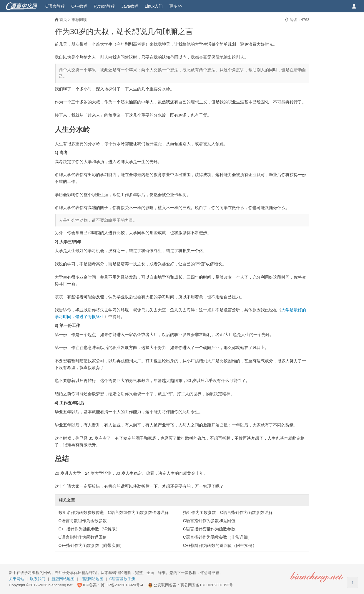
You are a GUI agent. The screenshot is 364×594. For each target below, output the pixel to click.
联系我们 (38, 579)
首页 (63, 20)
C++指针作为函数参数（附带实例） (91, 545)
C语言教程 (55, 6)
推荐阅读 (79, 20)
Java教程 (130, 6)
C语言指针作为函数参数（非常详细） (217, 537)
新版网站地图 (63, 579)
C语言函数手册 (122, 579)
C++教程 (79, 6)
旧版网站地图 (92, 579)
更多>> (176, 6)
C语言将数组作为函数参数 (83, 521)
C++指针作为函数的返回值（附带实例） (220, 545)
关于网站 (16, 579)
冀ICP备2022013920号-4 (122, 585)
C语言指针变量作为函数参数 (209, 529)
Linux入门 (154, 6)
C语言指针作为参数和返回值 (209, 521)
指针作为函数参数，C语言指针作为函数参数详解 (228, 512)
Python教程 (104, 6)
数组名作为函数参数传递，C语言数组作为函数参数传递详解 (114, 512)
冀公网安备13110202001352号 (207, 585)
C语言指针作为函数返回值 (83, 537)
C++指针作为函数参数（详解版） (89, 529)
